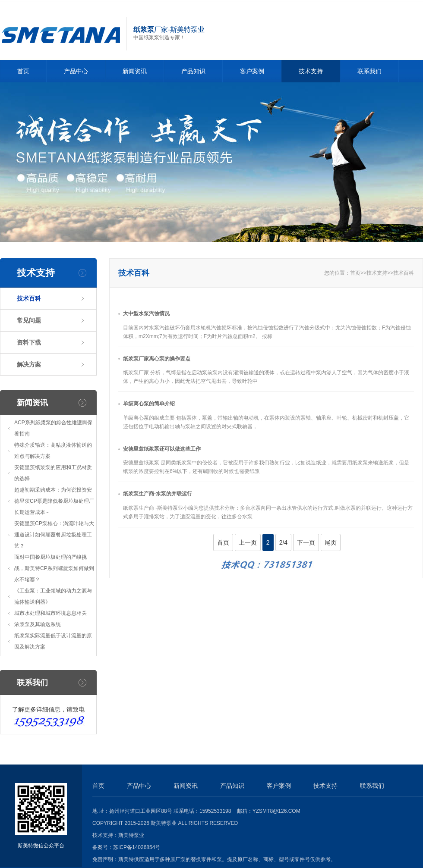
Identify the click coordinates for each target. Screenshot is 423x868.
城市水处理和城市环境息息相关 (51, 613)
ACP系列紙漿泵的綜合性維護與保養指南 (53, 428)
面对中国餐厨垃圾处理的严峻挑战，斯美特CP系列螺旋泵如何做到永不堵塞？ (54, 568)
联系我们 (369, 71)
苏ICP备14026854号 (137, 847)
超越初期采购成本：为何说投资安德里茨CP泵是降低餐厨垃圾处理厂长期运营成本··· (54, 501)
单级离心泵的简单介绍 (149, 404)
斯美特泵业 (131, 835)
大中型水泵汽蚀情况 (146, 313)
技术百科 (29, 298)
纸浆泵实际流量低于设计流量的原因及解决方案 (53, 641)
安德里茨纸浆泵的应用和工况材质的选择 (53, 473)
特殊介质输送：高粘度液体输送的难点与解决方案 (53, 451)
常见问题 (29, 320)
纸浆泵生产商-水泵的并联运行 (158, 494)
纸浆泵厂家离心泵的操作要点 (157, 359)
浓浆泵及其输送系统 (38, 624)
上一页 (248, 542)
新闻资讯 (135, 71)
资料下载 (29, 342)
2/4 (283, 542)
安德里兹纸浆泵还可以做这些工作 (162, 449)
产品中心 (76, 71)
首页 (23, 71)
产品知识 (193, 71)
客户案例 (252, 71)
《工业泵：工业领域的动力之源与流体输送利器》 (53, 596)
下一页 (306, 542)
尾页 (331, 542)
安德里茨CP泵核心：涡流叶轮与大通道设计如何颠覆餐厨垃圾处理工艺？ (54, 535)
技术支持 (311, 71)
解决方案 (29, 364)
